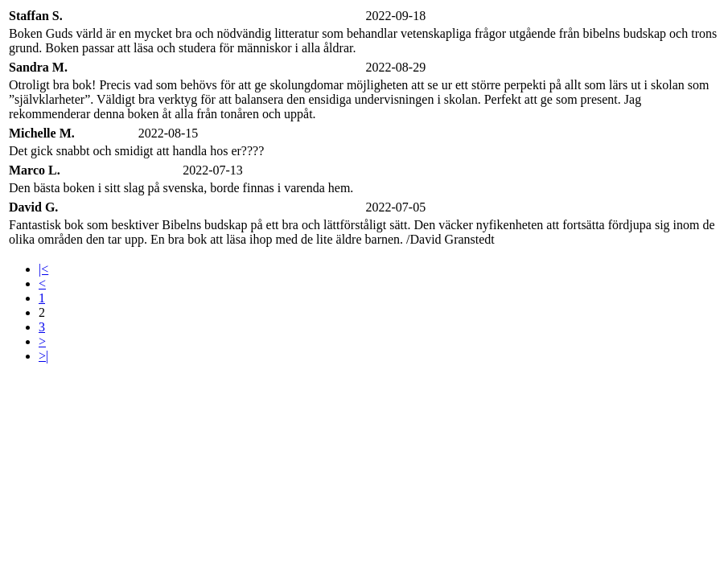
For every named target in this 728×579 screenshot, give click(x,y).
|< (43, 269)
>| (43, 356)
